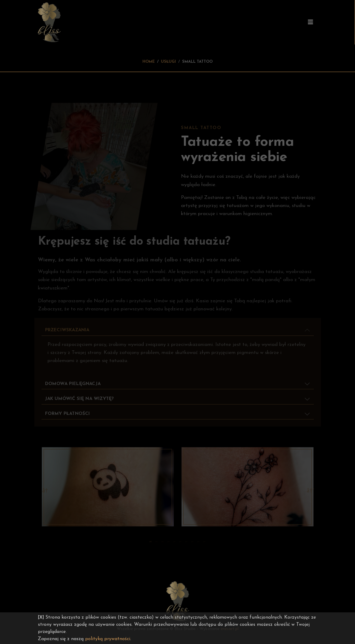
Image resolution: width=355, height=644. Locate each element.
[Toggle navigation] (311, 22)
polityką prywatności (108, 639)
